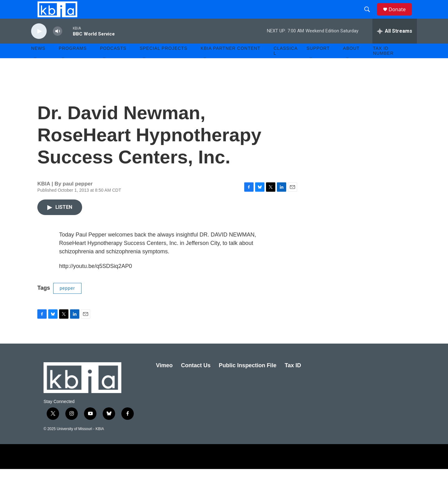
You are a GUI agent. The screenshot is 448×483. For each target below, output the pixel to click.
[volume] (58, 45)
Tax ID (293, 379)
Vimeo (164, 379)
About (351, 62)
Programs (73, 62)
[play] (39, 45)
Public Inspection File (247, 379)
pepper (68, 302)
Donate (401, 16)
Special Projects (163, 62)
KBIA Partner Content (231, 62)
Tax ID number (383, 65)
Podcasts (113, 62)
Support (318, 62)
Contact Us (196, 379)
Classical (286, 65)
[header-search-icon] (370, 16)
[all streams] (395, 45)
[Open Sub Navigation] (36, 72)
